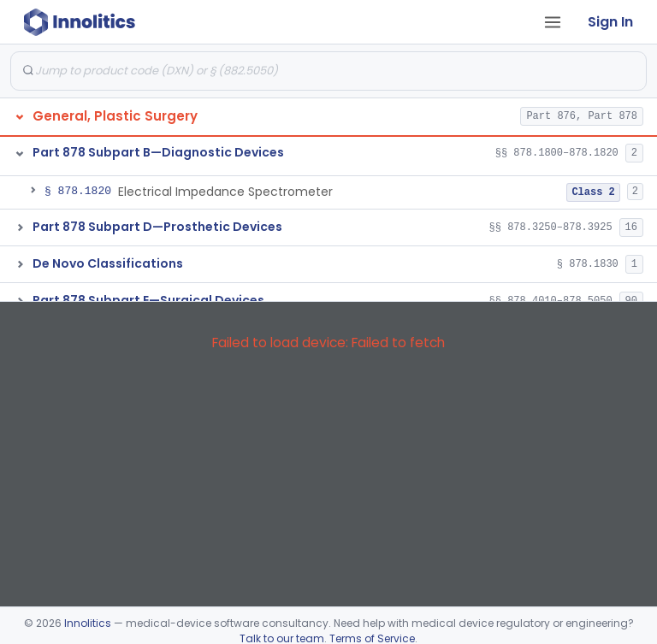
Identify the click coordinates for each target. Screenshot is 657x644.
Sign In (610, 22)
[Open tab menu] (553, 22)
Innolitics (88, 623)
